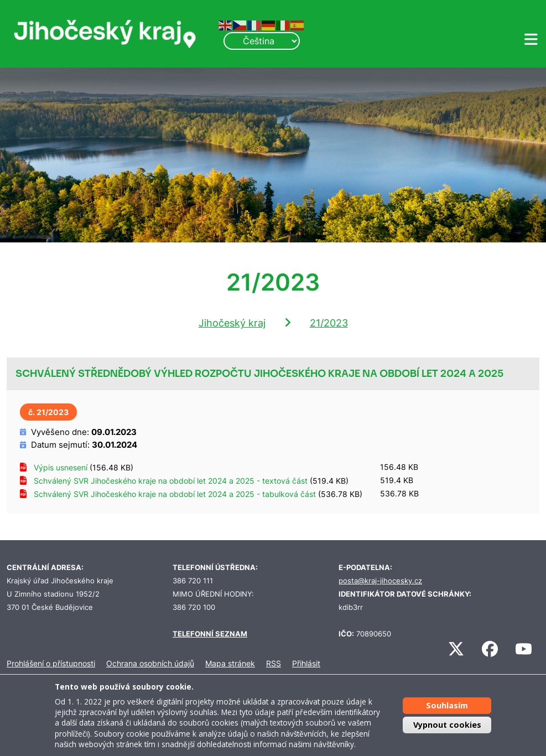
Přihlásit (306, 663)
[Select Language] (262, 41)
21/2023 (329, 323)
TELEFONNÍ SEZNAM (210, 634)
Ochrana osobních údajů (150, 663)
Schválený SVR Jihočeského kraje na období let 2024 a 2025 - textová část (171, 481)
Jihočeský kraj (232, 323)
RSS (274, 663)
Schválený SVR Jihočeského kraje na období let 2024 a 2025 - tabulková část (175, 494)
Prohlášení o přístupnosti (51, 663)
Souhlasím (447, 705)
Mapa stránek (230, 663)
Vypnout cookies (447, 725)
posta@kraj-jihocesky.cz (380, 581)
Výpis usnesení (61, 467)
